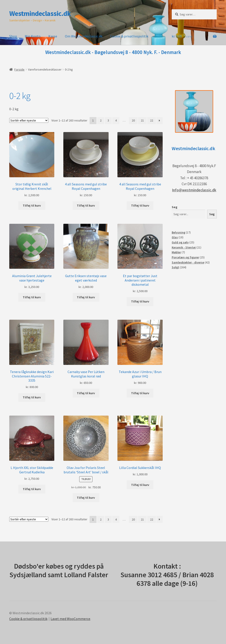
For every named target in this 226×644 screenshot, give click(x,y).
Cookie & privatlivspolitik (129, 36)
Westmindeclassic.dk (40, 13)
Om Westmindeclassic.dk (84, 36)
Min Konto (33, 36)
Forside (19, 69)
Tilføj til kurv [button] (32, 205)
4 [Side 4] (116, 120)
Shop (13, 36)
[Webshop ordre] (29, 120)
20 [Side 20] (133, 120)
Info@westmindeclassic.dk (194, 190)
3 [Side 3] (108, 120)
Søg (175, 207)
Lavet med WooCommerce (70, 619)
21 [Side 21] (142, 120)
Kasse (53, 36)
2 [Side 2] (101, 120)
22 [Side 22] (152, 120)
